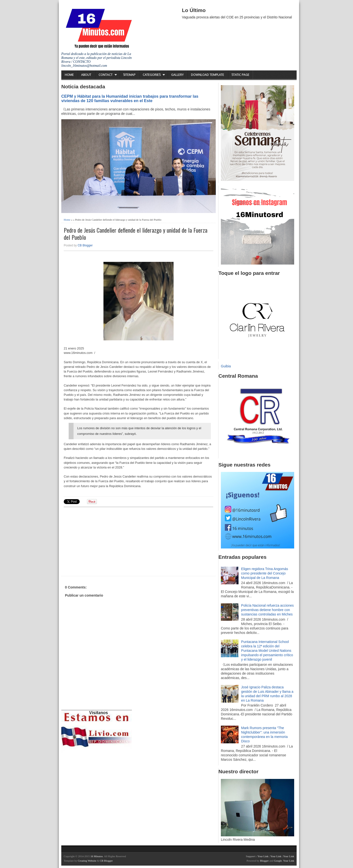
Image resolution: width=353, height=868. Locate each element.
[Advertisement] (102, 541)
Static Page (240, 75)
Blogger (264, 861)
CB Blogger (85, 245)
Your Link (263, 856)
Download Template (208, 75)
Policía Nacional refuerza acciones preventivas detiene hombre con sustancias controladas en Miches (268, 610)
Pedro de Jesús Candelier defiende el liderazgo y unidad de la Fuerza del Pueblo (136, 234)
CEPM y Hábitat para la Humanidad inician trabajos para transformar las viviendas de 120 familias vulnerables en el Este (130, 98)
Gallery (177, 75)
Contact (106, 75)
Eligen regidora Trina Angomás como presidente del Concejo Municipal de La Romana (265, 573)
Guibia (226, 366)
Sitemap (129, 75)
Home (69, 75)
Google (278, 861)
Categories (152, 75)
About (86, 75)
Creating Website (87, 861)
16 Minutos (97, 856)
